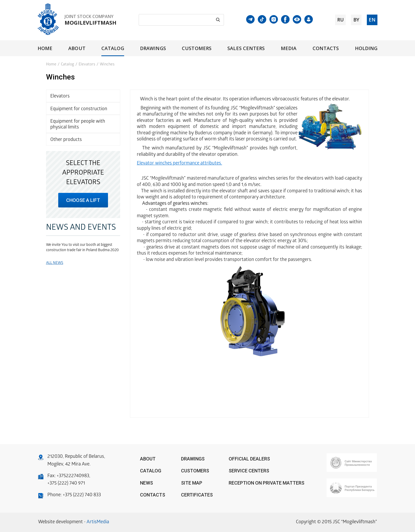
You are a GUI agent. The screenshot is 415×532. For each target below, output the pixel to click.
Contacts (326, 48)
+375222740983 (73, 476)
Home (45, 48)
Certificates (197, 495)
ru (340, 20)
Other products (66, 140)
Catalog (113, 48)
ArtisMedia (98, 522)
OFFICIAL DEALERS (249, 459)
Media (289, 48)
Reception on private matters (267, 483)
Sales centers (246, 48)
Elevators (87, 65)
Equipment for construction (79, 109)
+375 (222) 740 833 (82, 495)
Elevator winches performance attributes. (179, 164)
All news (55, 263)
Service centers (249, 471)
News (146, 483)
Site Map (192, 483)
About (77, 48)
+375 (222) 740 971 (66, 484)
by (356, 20)
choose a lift (83, 200)
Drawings (153, 48)
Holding (366, 48)
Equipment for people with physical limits (78, 125)
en (372, 20)
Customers (197, 48)
